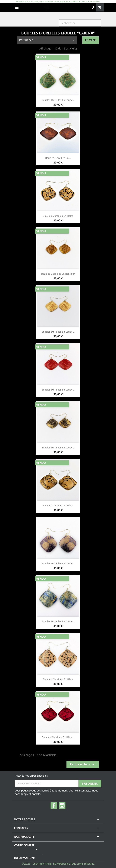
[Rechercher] (80, 23)
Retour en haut (83, 765)
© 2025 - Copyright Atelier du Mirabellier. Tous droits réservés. (58, 864)
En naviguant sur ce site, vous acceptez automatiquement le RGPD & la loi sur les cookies (58, 2)
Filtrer (90, 40)
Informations (25, 858)
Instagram (62, 806)
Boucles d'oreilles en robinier (58, 274)
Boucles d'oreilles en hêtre (58, 216)
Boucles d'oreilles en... (58, 158)
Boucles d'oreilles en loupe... (58, 100)
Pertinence (47, 40)
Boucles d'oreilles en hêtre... (58, 737)
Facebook (54, 806)
